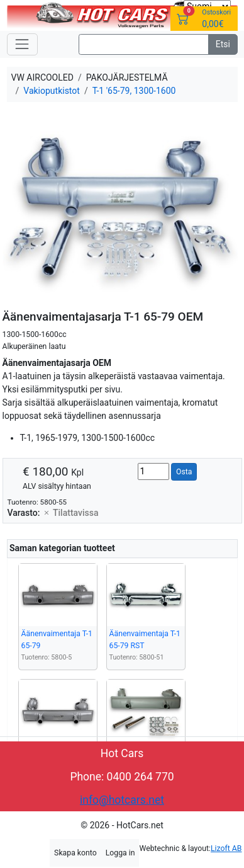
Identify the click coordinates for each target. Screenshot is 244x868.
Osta (184, 472)
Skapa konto (75, 853)
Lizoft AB (226, 848)
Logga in (120, 853)
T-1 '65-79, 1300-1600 (134, 91)
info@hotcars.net (122, 800)
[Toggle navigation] (22, 44)
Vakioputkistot (52, 91)
